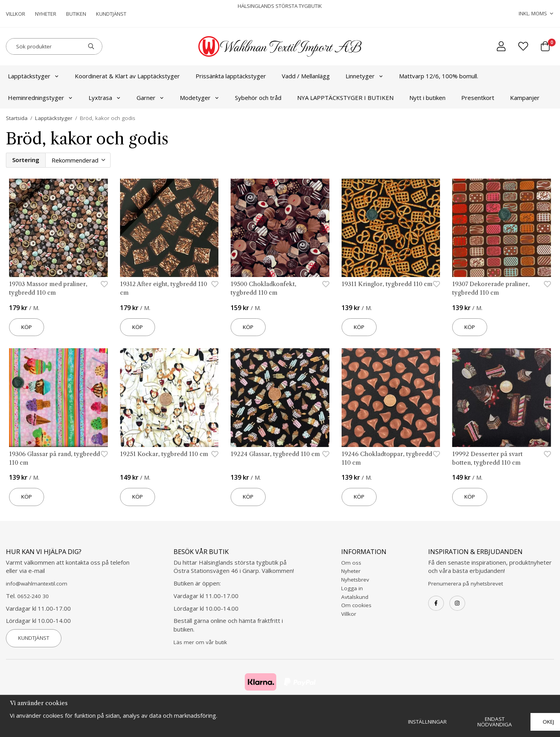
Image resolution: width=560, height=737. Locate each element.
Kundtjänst (111, 14)
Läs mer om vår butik (200, 642)
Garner (150, 98)
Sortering (26, 160)
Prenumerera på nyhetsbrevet (466, 584)
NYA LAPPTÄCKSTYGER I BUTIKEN (345, 98)
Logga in (352, 588)
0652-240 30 (33, 596)
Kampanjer (525, 98)
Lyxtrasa (105, 98)
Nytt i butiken (427, 98)
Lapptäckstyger (33, 76)
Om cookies (356, 605)
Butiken (76, 14)
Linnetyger (364, 76)
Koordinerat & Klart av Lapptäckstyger (127, 76)
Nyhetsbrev (355, 580)
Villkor (16, 14)
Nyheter (46, 14)
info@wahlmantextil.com (37, 584)
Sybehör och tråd (258, 98)
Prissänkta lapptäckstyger (231, 76)
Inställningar (427, 722)
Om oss (351, 563)
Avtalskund (355, 597)
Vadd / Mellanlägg (306, 76)
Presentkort (478, 98)
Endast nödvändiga (495, 722)
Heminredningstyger (40, 98)
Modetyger (200, 98)
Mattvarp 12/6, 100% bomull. (439, 76)
